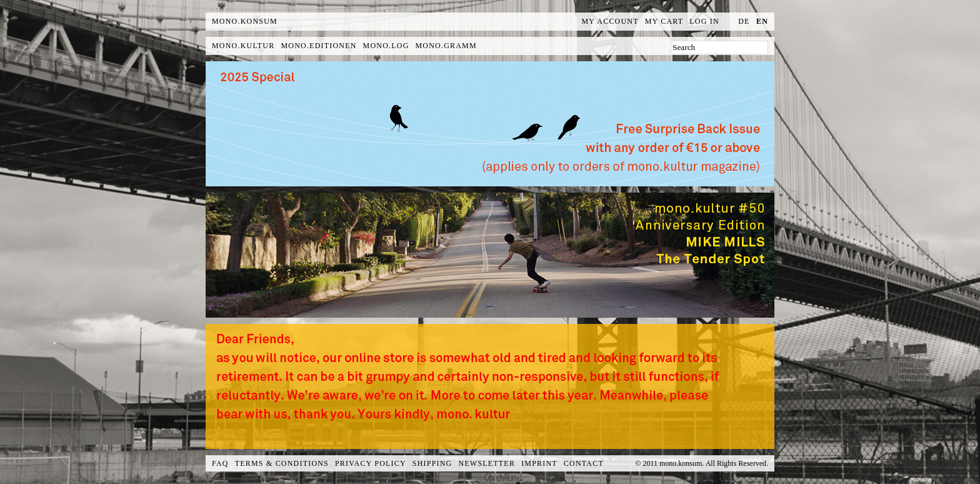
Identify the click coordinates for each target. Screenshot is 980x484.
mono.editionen (318, 46)
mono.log (386, 46)
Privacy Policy (371, 463)
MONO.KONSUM (245, 21)
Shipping (432, 463)
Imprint (539, 463)
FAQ (220, 463)
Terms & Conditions (282, 463)
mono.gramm (446, 46)
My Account (610, 21)
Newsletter (487, 463)
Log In (704, 21)
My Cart (664, 21)
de (744, 21)
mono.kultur (243, 46)
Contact (584, 463)
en (762, 21)
